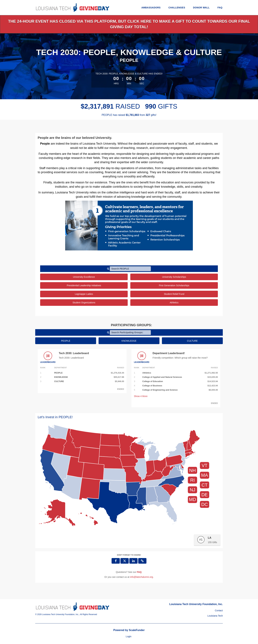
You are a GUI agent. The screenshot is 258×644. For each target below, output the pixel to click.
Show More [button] (141, 396)
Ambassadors (151, 8)
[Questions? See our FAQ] (139, 572)
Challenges (177, 8)
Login (129, 636)
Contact (219, 610)
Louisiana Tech (215, 616)
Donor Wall (201, 8)
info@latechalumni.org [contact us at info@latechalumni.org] (142, 577)
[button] (142, 561)
